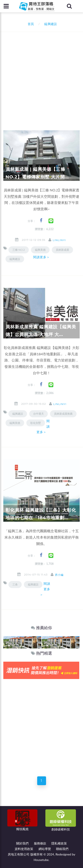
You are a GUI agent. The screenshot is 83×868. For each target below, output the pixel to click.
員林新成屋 (62, 250)
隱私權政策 (59, 843)
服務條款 (40, 843)
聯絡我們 (62, 849)
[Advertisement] (41, 75)
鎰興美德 (15, 423)
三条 (15, 584)
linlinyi (59, 240)
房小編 (59, 575)
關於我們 (22, 843)
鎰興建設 (15, 259)
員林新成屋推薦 (63, 414)
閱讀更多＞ (42, 257)
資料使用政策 (24, 849)
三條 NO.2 (19, 250)
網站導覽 (45, 849)
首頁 (30, 24)
